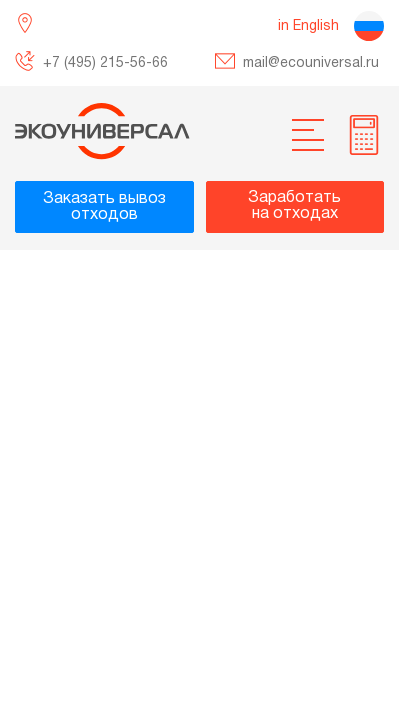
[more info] (364, 135)
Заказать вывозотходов (104, 207)
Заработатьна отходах (294, 206)
